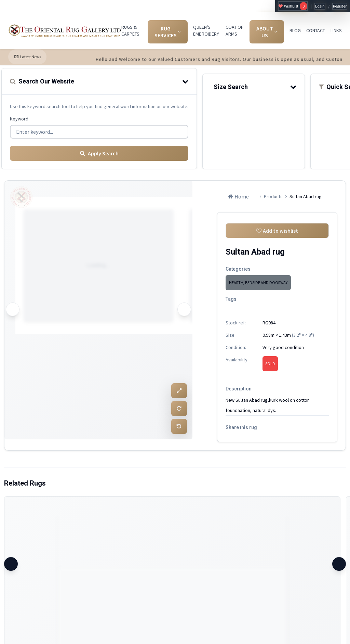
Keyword (19, 119)
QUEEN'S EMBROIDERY (206, 30)
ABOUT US (267, 32)
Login (320, 6)
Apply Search (99, 153)
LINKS (336, 30)
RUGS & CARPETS (130, 30)
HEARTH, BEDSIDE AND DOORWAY (258, 282)
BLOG (295, 30)
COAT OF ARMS (234, 30)
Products (273, 196)
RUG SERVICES (168, 32)
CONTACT (316, 30)
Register (340, 6)
